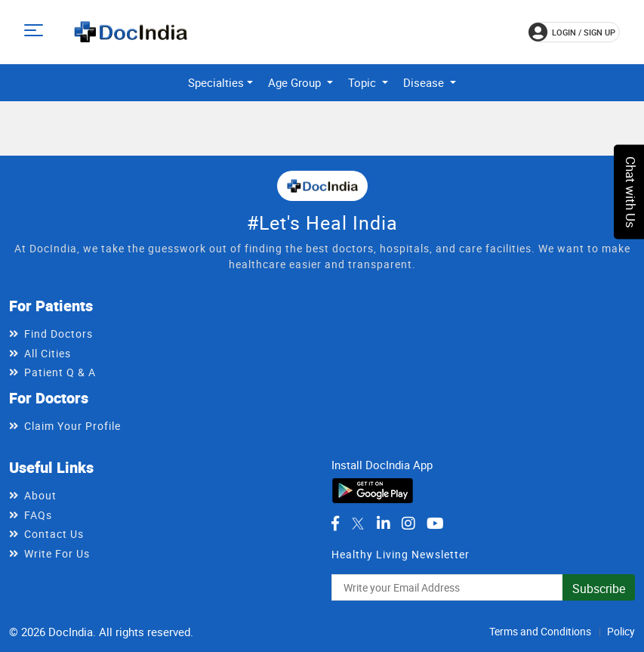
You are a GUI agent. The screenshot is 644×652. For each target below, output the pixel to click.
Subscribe (599, 589)
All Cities (48, 353)
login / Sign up (572, 32)
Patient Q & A (60, 372)
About (40, 495)
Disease (425, 82)
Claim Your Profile (72, 426)
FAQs (38, 515)
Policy (621, 631)
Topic (364, 82)
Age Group (296, 82)
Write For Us (57, 553)
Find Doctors (59, 334)
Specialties (216, 82)
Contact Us (54, 534)
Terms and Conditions (540, 631)
